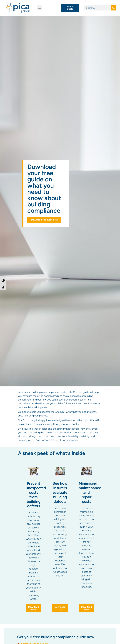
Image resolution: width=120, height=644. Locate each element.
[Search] (114, 8)
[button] (40, 8)
